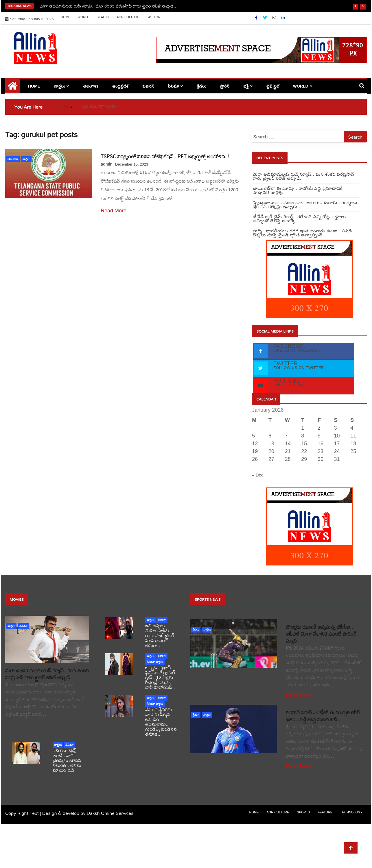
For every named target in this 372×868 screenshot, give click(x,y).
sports (303, 812)
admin (107, 164)
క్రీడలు (202, 86)
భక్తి (246, 86)
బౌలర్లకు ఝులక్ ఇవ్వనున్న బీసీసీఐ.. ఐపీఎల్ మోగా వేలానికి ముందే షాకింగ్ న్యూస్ (321, 634)
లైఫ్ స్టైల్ (273, 86)
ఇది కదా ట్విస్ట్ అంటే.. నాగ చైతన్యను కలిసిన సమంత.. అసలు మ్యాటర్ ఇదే (67, 760)
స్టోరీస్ (225, 86)
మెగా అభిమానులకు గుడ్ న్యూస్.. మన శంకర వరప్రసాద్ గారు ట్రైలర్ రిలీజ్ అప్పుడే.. (108, 6)
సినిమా (173, 86)
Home (66, 17)
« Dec (258, 475)
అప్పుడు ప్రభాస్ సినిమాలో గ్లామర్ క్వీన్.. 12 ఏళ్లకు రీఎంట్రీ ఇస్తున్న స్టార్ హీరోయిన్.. (160, 677)
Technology (351, 812)
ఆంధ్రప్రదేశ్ (120, 86)
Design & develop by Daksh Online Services (88, 813)
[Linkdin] (283, 18)
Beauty (103, 17)
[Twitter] (266, 18)
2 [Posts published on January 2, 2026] (319, 428)
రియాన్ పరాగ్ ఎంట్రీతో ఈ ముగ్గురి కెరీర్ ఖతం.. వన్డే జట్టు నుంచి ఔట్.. (323, 716)
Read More (114, 211)
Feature (325, 812)
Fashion (153, 17)
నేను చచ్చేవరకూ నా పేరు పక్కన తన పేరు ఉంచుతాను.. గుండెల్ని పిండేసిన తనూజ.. (161, 722)
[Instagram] (275, 18)
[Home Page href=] (13, 88)
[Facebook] (257, 18)
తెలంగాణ (91, 86)
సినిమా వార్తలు (155, 662)
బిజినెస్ (148, 86)
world (83, 17)
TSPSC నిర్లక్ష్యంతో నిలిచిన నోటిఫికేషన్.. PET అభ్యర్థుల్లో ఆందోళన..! (165, 156)
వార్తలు (60, 86)
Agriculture (128, 17)
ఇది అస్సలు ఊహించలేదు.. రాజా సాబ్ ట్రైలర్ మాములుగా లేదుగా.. (160, 635)
